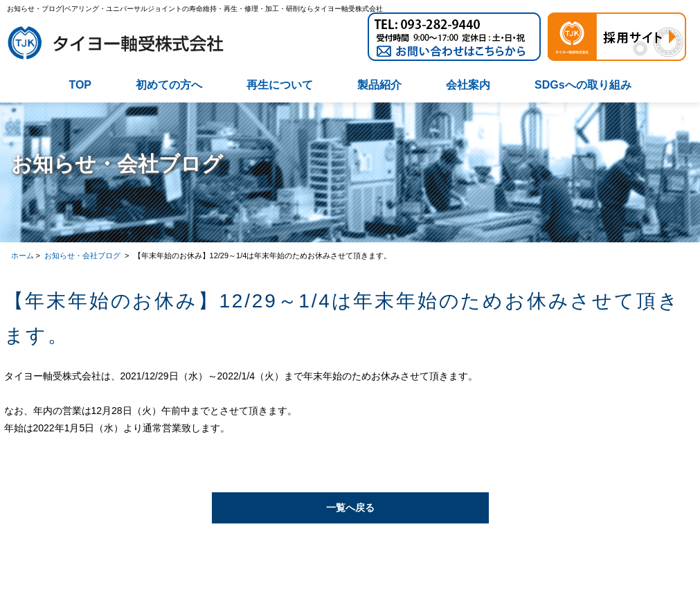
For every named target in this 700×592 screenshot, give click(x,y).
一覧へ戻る (350, 508)
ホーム (23, 255)
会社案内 (468, 85)
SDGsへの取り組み (583, 85)
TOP (80, 85)
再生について (280, 85)
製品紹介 (379, 85)
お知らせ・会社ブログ (83, 255)
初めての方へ (169, 85)
